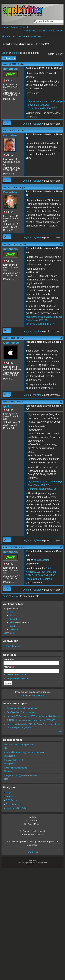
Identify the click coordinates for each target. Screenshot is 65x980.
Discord (13, 619)
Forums (15, 27)
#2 (61, 131)
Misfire (13, 622)
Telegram (14, 629)
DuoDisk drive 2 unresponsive (21, 712)
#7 (61, 547)
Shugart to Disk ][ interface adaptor (21, 775)
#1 (61, 64)
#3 (61, 188)
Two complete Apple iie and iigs (22, 708)
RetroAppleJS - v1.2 (14, 760)
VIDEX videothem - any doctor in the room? (25, 752)
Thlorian (8, 771)
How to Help (32, 852)
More (59, 732)
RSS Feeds (12, 800)
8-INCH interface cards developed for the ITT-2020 (31, 720)
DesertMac (11, 192)
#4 (61, 244)
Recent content (13, 646)
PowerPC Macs (36, 37)
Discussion (19, 37)
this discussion (42, 560)
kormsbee (10, 135)
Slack (12, 626)
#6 (61, 402)
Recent (24, 27)
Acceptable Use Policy (17, 808)
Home (6, 27)
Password (9, 667)
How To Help (30, 31)
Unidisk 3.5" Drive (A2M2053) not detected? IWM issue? (34, 716)
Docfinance (11, 343)
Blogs (9, 792)
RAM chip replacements (16, 768)
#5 (61, 338)
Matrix (12, 615)
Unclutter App (38, 695)
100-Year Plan (45, 31)
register (16, 53)
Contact (59, 31)
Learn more (9, 633)
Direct (23, 695)
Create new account (16, 674)
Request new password (18, 679)
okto (6, 748)
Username (9, 659)
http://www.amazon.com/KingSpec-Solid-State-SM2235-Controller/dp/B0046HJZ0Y (44, 320)
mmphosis (10, 69)
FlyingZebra (10, 756)
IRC (11, 612)
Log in (5, 53)
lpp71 (7, 406)
